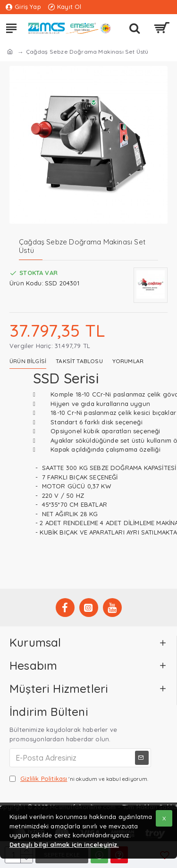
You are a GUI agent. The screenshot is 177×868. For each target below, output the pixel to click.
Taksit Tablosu (79, 361)
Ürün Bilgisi (28, 361)
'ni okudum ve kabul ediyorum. (79, 779)
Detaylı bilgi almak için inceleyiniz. (64, 844)
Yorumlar (128, 361)
